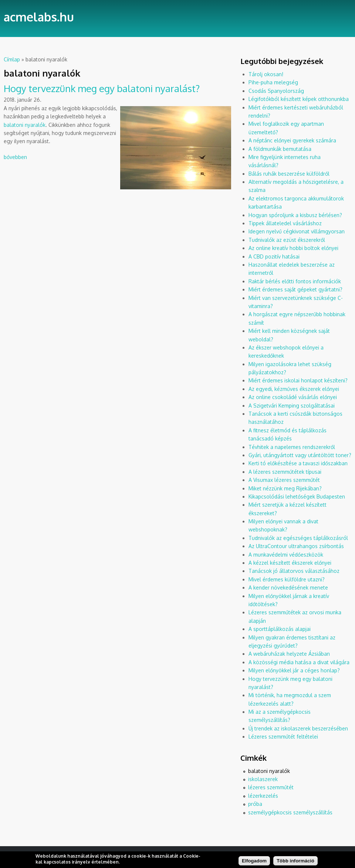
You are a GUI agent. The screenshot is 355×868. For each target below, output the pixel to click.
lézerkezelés (263, 796)
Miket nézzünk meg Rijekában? (285, 488)
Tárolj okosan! (266, 74)
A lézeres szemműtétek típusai (285, 472)
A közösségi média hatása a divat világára (299, 662)
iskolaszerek (263, 779)
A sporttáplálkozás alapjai (280, 629)
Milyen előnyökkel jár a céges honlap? (294, 670)
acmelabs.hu (39, 17)
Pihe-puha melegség (273, 82)
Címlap (12, 59)
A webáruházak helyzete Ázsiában (289, 654)
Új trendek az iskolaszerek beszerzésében (298, 728)
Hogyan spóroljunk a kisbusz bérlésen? (295, 215)
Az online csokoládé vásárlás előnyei (293, 397)
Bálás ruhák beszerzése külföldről (289, 174)
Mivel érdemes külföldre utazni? (287, 579)
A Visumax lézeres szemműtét (284, 480)
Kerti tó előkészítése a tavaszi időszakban (298, 463)
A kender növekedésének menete (288, 587)
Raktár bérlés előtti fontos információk (295, 281)
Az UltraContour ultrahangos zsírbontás (296, 546)
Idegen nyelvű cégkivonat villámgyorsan (297, 231)
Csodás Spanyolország (276, 91)
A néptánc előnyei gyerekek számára (292, 140)
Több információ (295, 863)
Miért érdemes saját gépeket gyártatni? (295, 289)
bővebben (15, 157)
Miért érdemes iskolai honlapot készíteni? (298, 380)
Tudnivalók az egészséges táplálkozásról (298, 538)
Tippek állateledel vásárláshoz (285, 223)
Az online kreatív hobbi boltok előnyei (293, 248)
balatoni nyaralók (25, 125)
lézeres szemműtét (271, 787)
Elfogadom (254, 863)
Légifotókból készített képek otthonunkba (299, 99)
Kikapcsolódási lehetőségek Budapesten (297, 497)
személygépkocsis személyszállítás (290, 812)
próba (255, 804)
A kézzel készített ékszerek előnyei (290, 563)
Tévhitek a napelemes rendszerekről (292, 447)
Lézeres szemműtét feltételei (283, 737)
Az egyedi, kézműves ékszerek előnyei (294, 389)
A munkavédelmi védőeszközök (286, 555)
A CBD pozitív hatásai (274, 256)
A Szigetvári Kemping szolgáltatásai (292, 406)
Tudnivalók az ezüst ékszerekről (287, 240)
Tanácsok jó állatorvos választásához (294, 571)
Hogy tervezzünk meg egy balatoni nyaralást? (102, 88)
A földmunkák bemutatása (280, 149)
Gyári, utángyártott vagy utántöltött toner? (300, 455)
